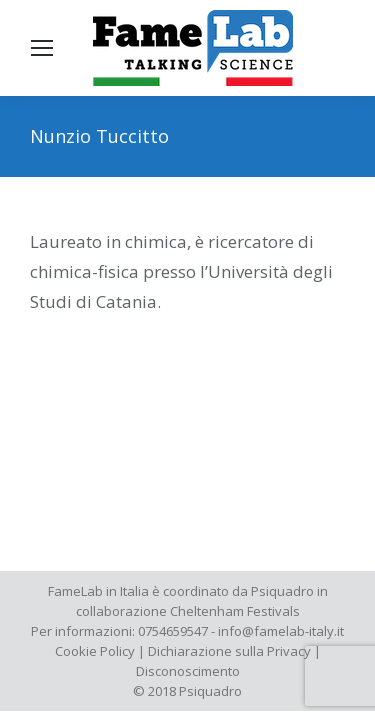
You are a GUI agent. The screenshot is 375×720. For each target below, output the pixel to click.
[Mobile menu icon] (42, 48)
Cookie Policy (95, 651)
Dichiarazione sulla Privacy (229, 651)
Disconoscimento (188, 671)
